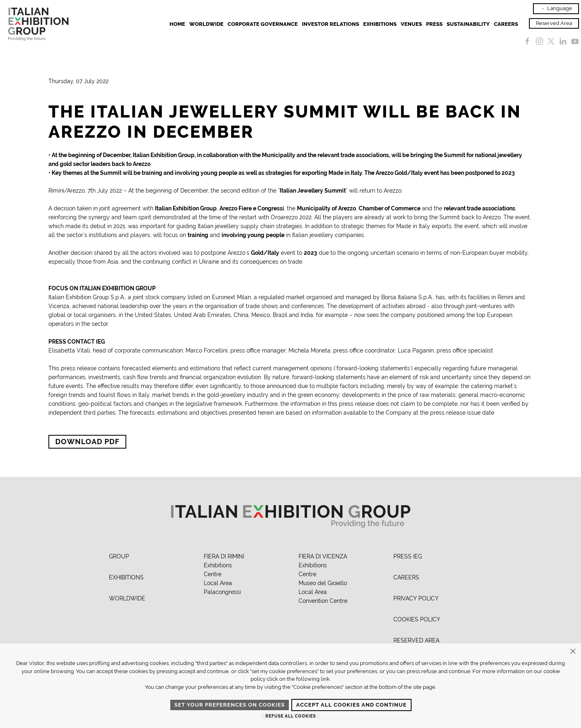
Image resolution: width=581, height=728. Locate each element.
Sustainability (468, 24)
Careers (506, 24)
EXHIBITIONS (380, 24)
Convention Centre (323, 601)
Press (434, 24)
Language (556, 8)
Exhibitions (218, 565)
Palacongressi (222, 592)
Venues (411, 24)
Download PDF (87, 442)
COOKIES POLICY (417, 619)
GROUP (119, 556)
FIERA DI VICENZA (323, 556)
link (325, 679)
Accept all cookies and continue (351, 705)
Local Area (218, 583)
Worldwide (206, 24)
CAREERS (406, 577)
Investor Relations (330, 24)
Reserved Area (554, 23)
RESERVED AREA (416, 640)
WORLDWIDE (127, 598)
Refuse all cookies (291, 716)
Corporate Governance (263, 24)
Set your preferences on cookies (230, 705)
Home (177, 24)
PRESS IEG (408, 556)
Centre (213, 574)
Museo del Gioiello (323, 583)
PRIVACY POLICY (416, 598)
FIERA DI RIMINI (224, 556)
